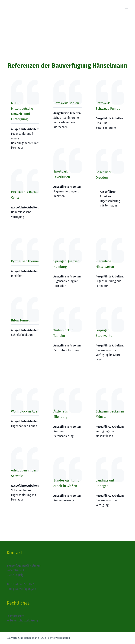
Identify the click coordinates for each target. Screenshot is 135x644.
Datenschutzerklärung (24, 620)
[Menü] (127, 7)
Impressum (17, 616)
